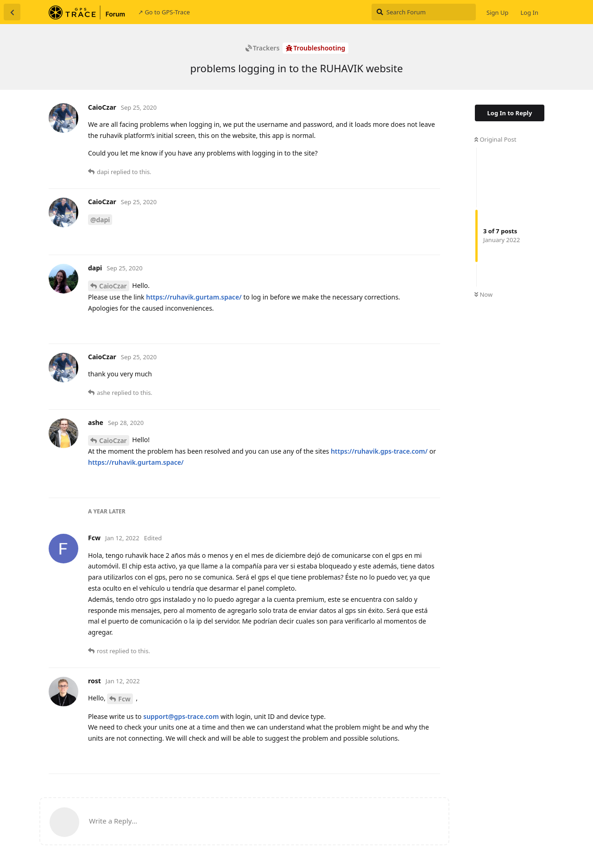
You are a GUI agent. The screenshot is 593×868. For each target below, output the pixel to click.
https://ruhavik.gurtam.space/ (194, 297)
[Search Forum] (424, 12)
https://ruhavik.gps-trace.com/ (379, 451)
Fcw (124, 699)
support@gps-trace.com (181, 716)
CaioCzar (113, 286)
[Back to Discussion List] (12, 12)
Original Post (495, 139)
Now (483, 294)
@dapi (100, 220)
